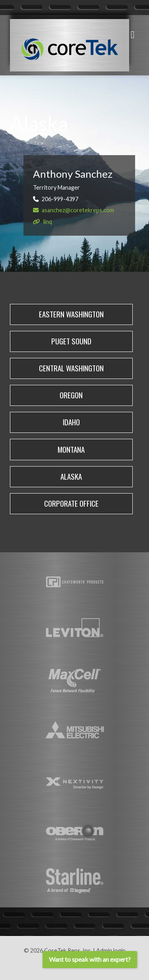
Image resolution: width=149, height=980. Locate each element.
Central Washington (71, 368)
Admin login (111, 950)
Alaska (71, 476)
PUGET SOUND (71, 341)
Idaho (71, 422)
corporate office (71, 503)
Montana (71, 449)
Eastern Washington (71, 314)
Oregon (71, 395)
